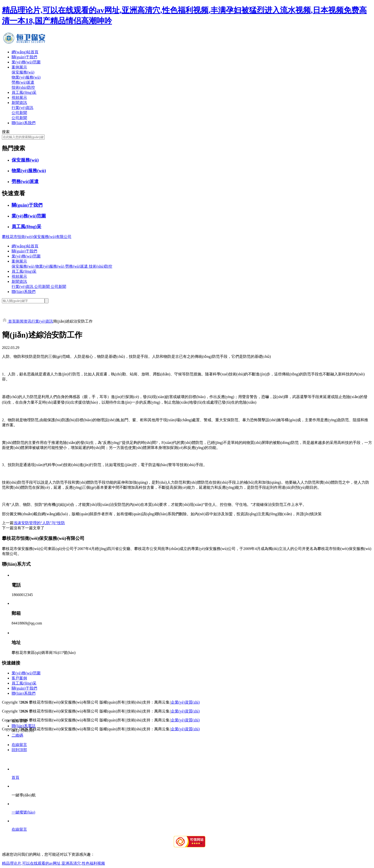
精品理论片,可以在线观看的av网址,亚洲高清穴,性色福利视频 (53, 863)
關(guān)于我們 (24, 57)
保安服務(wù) (23, 72)
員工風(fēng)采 (24, 92)
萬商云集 (162, 702)
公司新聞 (19, 113)
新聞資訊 (19, 103)
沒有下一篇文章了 (29, 528)
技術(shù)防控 (23, 87)
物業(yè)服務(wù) (26, 77)
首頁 (9, 321)
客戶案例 (19, 678)
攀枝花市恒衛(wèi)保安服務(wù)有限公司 (37, 237)
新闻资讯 (24, 321)
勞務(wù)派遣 (23, 82)
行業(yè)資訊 (22, 108)
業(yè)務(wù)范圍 (26, 62)
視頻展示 (19, 98)
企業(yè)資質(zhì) (185, 702)
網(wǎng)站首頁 (25, 52)
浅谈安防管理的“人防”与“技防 (39, 523)
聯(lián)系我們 (24, 123)
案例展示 (19, 67)
